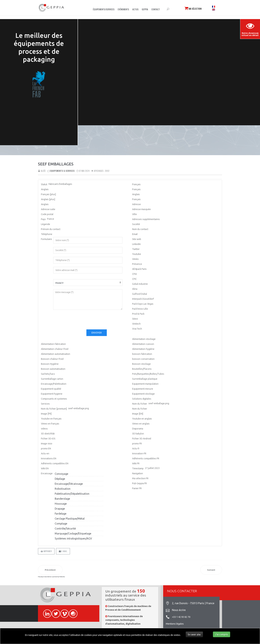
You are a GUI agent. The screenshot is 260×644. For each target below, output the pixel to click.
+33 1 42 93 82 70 (181, 617)
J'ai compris (222, 634)
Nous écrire (179, 610)
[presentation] (78, 320)
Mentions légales (175, 624)
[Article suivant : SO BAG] (211, 570)
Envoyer (97, 333)
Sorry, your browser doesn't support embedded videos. (169, 70)
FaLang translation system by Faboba (51, 577)
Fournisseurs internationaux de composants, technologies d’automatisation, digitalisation (124, 620)
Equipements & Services (62, 171)
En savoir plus (194, 634)
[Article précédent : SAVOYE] (50, 570)
